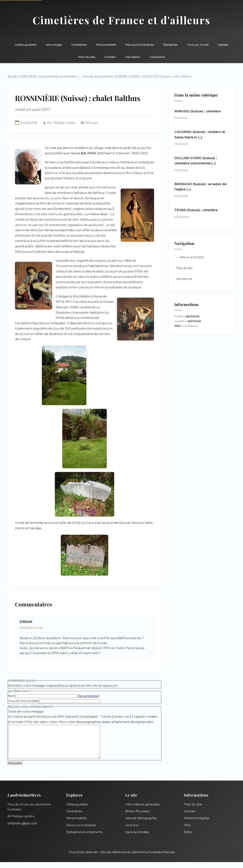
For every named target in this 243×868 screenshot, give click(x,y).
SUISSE (135, 76)
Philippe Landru (64, 123)
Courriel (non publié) (24, 701)
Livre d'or (132, 831)
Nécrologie (54, 45)
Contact (110, 57)
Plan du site (87, 57)
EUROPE (121, 76)
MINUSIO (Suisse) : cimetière (198, 111)
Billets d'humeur (138, 817)
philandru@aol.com (22, 829)
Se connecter (89, 696)
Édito (188, 838)
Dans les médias (137, 838)
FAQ (187, 831)
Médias (223, 45)
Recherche (184, 279)
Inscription (133, 57)
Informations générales (142, 810)
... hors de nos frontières (97, 76)
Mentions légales (197, 824)
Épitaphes (171, 45)
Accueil (12, 76)
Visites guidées (26, 45)
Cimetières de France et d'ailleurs (122, 20)
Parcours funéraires (140, 45)
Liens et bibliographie (141, 824)
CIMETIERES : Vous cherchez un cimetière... (49, 76)
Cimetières (79, 45)
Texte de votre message (26, 712)
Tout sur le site (198, 45)
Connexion (157, 57)
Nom (12, 696)
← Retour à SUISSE (190, 257)
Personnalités (106, 45)
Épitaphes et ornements (84, 838)
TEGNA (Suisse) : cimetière (196, 210)
